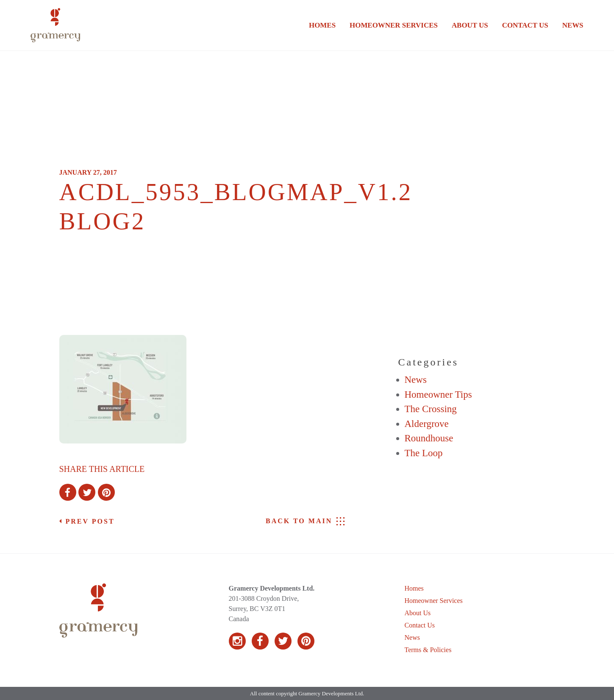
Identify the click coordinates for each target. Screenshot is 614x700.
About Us (470, 25)
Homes (322, 25)
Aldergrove (427, 424)
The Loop (424, 453)
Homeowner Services (394, 25)
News (573, 25)
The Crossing (431, 409)
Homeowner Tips (438, 395)
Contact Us (525, 25)
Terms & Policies (428, 650)
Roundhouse (429, 438)
